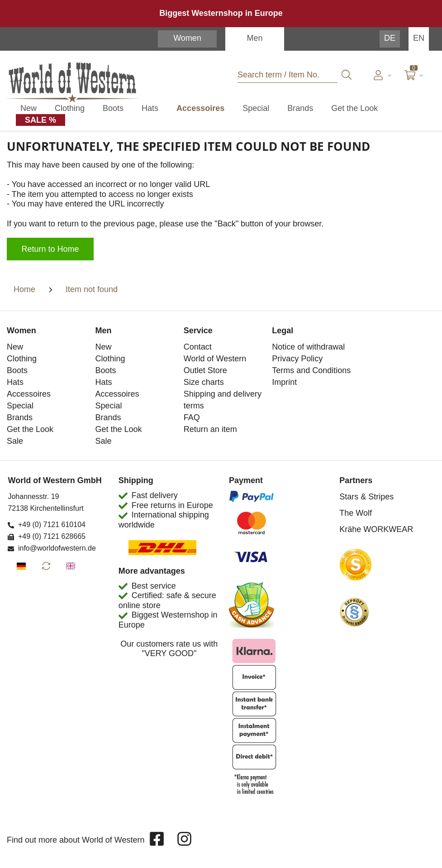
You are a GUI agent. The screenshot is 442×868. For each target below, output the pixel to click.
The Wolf (356, 513)
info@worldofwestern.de (57, 548)
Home (24, 289)
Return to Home (50, 249)
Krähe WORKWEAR (376, 529)
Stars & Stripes (366, 497)
